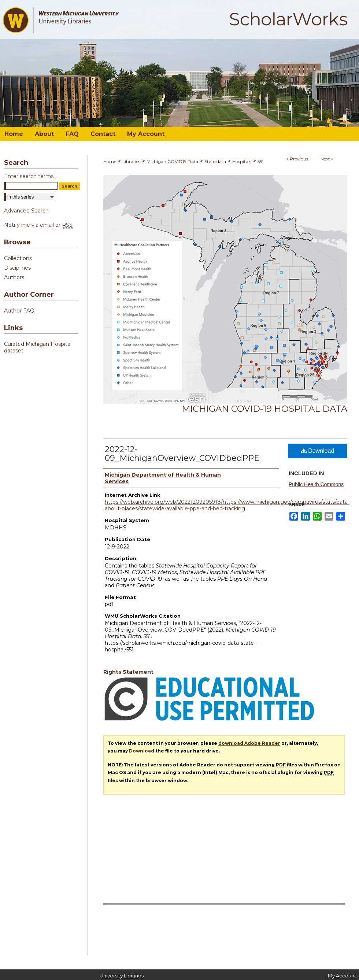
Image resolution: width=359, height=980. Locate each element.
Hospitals (242, 161)
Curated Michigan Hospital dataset (38, 347)
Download (318, 451)
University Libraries (122, 976)
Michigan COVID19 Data (172, 161)
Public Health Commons (316, 484)
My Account (342, 976)
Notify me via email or (38, 225)
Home (110, 161)
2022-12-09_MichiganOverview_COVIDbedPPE (182, 454)
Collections (18, 258)
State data (215, 161)
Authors (14, 277)
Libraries (131, 161)
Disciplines (17, 268)
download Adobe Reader (249, 743)
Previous (299, 159)
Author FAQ (19, 311)
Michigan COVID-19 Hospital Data (264, 409)
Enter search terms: (29, 176)
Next (325, 159)
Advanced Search (26, 211)
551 (260, 161)
